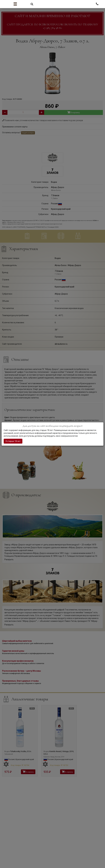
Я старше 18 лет (13, 441)
